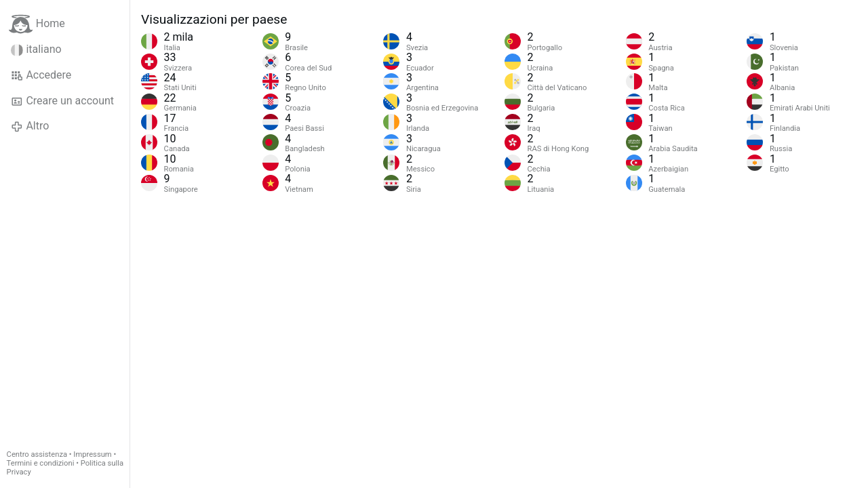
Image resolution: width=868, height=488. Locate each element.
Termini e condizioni (41, 463)
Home (37, 24)
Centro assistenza (37, 454)
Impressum (92, 454)
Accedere (41, 75)
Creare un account (62, 101)
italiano (36, 49)
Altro (30, 126)
